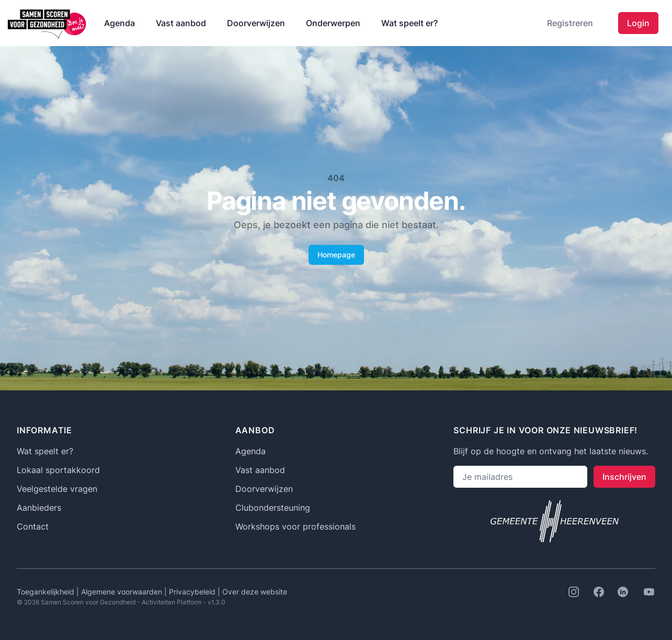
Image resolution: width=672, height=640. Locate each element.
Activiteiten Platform (172, 602)
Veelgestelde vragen (57, 489)
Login (638, 23)
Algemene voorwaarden (123, 592)
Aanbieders (39, 508)
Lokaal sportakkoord (58, 470)
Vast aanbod (181, 23)
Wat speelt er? (409, 23)
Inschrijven (624, 477)
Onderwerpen (333, 23)
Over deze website (255, 592)
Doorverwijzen (256, 23)
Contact (33, 526)
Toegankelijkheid (47, 592)
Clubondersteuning (273, 508)
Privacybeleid (193, 592)
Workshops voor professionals (295, 526)
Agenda (119, 23)
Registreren (570, 23)
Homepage (336, 255)
